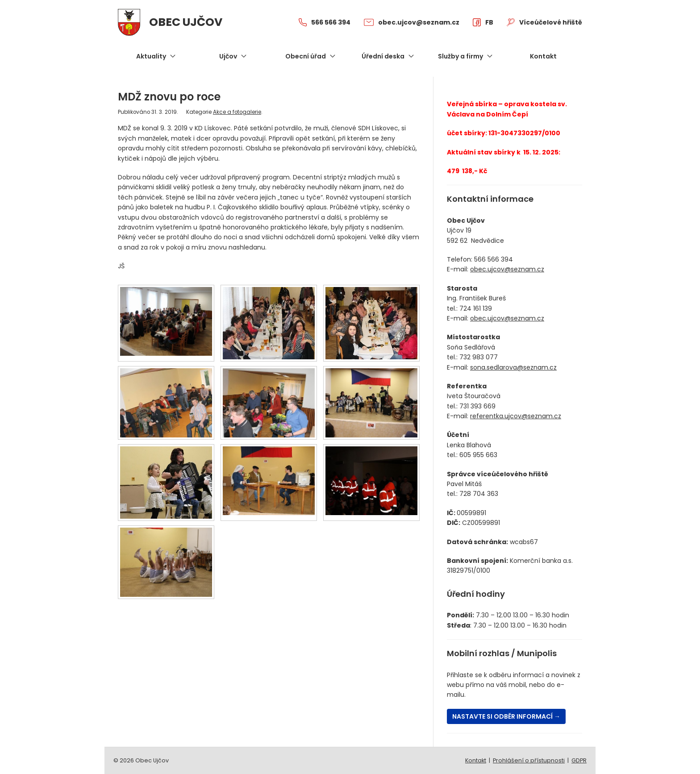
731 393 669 (477, 406)
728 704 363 (479, 494)
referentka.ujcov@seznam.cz (516, 416)
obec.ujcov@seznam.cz (507, 269)
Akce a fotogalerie (237, 112)
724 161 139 (476, 308)
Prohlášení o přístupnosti (529, 760)
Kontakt (476, 760)
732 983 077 (479, 357)
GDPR (579, 760)
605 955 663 (478, 455)
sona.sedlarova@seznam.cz (513, 367)
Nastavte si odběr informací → (506, 716)
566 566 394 (494, 259)
